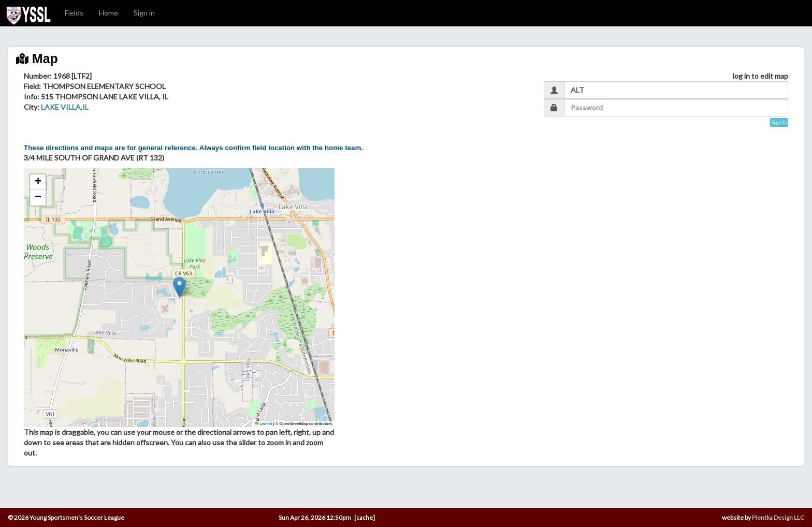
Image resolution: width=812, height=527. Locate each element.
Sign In (779, 122)
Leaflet (264, 424)
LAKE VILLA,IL (65, 107)
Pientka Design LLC (778, 517)
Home (108, 13)
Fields (74, 13)
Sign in (144, 13)
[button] (179, 287)
